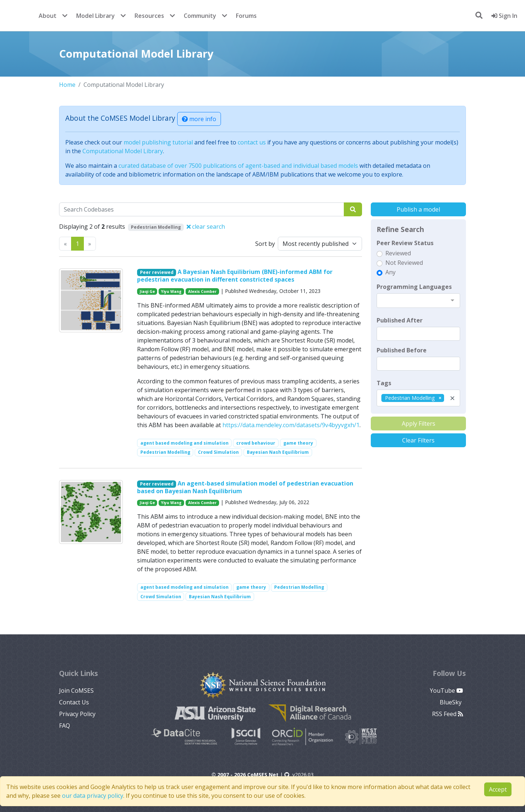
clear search (206, 227)
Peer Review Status (405, 243)
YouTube (446, 691)
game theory (298, 443)
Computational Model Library (123, 151)
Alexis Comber (202, 291)
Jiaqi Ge (147, 291)
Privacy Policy (77, 714)
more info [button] (199, 119)
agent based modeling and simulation (184, 443)
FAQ (65, 726)
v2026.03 (299, 775)
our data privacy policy (93, 796)
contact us (252, 142)
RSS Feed (448, 714)
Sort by (265, 244)
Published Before (402, 350)
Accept (498, 789)
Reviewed (398, 253)
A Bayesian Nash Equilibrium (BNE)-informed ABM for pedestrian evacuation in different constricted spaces (235, 276)
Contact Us (74, 702)
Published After (400, 320)
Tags (384, 383)
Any (390, 272)
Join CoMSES (76, 691)
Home (67, 85)
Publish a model (418, 209)
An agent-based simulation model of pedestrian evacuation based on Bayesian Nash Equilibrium (245, 487)
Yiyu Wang (171, 291)
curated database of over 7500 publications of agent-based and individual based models (238, 166)
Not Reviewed (404, 263)
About (48, 16)
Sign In (504, 16)
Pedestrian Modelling (165, 452)
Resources (149, 16)
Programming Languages (414, 287)
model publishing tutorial (158, 142)
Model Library (96, 16)
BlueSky (451, 702)
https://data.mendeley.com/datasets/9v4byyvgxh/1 (291, 425)
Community (200, 16)
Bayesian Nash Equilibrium (278, 452)
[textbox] (418, 334)
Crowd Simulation (218, 452)
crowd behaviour (256, 443)
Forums (246, 16)
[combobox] (418, 301)
